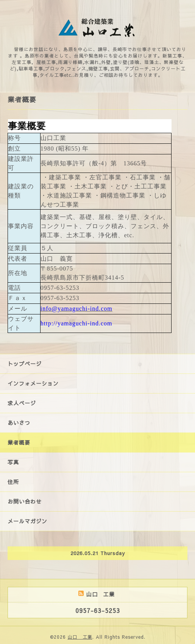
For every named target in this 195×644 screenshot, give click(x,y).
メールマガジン (27, 521)
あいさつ (19, 423)
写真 (13, 462)
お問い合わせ (25, 501)
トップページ (25, 364)
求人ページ (22, 403)
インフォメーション (33, 383)
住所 (13, 482)
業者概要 (19, 442)
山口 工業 (80, 637)
